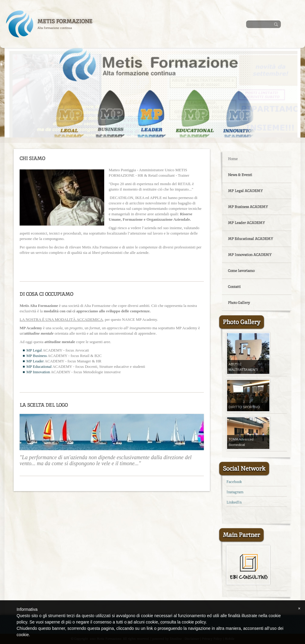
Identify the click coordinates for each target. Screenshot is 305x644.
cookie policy (194, 622)
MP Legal (34, 350)
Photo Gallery (239, 303)
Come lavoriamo (241, 271)
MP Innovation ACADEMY (250, 255)
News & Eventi (240, 175)
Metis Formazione (65, 21)
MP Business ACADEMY (248, 207)
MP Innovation (38, 372)
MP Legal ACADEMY (245, 191)
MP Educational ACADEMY (250, 239)
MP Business (37, 356)
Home (233, 159)
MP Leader (35, 361)
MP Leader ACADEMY (246, 223)
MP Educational (39, 366)
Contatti (234, 287)
